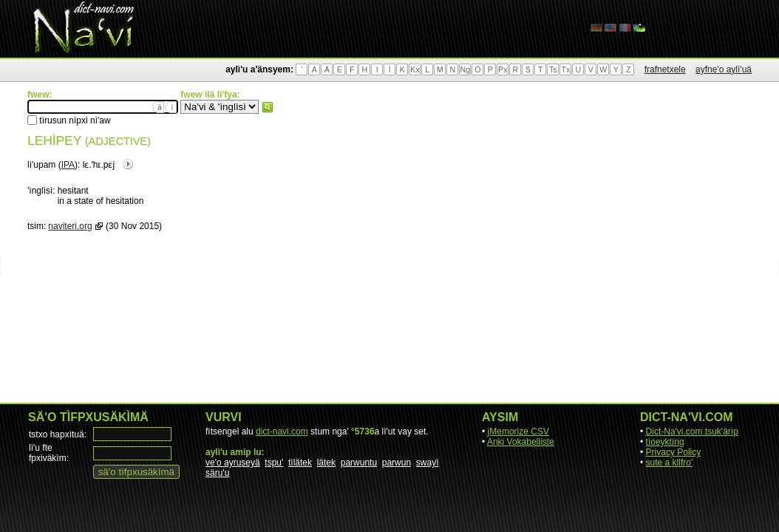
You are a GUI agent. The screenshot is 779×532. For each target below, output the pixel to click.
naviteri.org (70, 226)
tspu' (274, 463)
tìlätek (300, 463)
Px (503, 69)
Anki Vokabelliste (521, 442)
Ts (553, 69)
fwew (268, 107)
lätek (326, 463)
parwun (397, 463)
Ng (465, 69)
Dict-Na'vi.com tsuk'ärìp (692, 432)
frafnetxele (665, 69)
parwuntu (359, 463)
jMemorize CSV (518, 432)
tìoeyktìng (665, 442)
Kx (415, 69)
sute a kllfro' (670, 463)
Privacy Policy (674, 452)
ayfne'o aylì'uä (724, 69)
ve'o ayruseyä (233, 463)
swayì (428, 463)
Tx (565, 69)
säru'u (217, 473)
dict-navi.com (282, 432)
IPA (68, 165)
